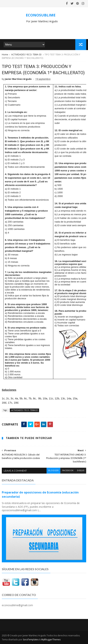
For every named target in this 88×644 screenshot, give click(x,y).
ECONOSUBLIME (41, 15)
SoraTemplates (31, 640)
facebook (68, 471)
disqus (81, 471)
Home (5, 55)
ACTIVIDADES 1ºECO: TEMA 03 (26, 55)
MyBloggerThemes (51, 640)
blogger (53, 471)
